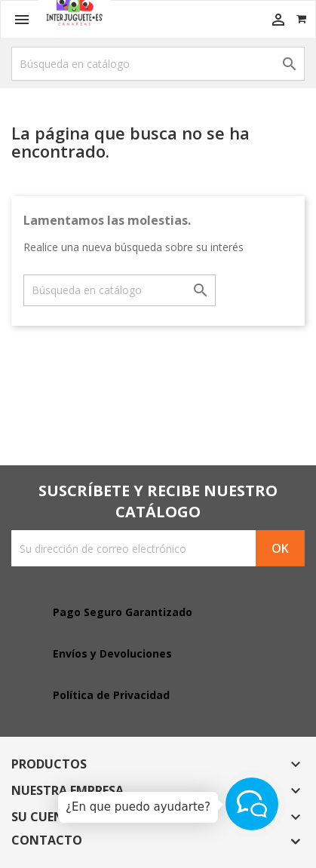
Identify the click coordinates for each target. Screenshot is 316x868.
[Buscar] (158, 64)
